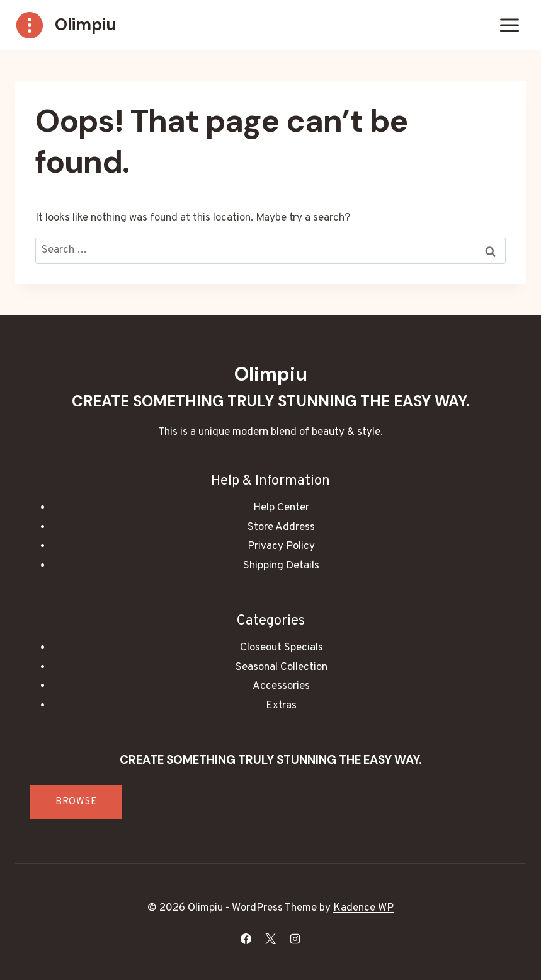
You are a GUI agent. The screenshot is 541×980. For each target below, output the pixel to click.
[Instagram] (295, 938)
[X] (271, 938)
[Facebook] (246, 938)
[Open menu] (509, 25)
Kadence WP (363, 908)
